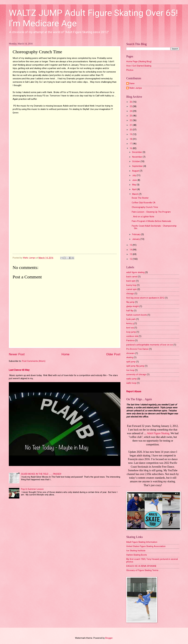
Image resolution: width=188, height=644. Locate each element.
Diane (132, 83)
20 (131, 130)
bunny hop (131, 285)
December (137, 152)
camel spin (132, 289)
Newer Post (17, 354)
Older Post (113, 354)
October (136, 161)
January (136, 239)
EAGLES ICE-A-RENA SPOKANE (141, 566)
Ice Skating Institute (136, 551)
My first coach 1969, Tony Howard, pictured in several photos (152, 560)
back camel (132, 277)
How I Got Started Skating (139, 66)
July (134, 175)
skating (130, 357)
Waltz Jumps (136, 88)
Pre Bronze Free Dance (137, 349)
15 (131, 245)
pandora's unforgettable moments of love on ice (150, 345)
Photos (130, 70)
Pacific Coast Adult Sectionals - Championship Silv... (154, 227)
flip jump (130, 302)
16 (131, 148)
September (138, 166)
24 (131, 111)
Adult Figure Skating (158, 433)
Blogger (109, 638)
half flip (130, 311)
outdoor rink (132, 336)
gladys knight (133, 306)
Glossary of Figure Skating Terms (142, 570)
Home (65, 354)
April (135, 189)
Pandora (130, 340)
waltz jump (132, 379)
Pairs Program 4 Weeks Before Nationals (151, 221)
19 (131, 134)
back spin (131, 281)
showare (130, 353)
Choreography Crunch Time (145, 207)
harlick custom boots (137, 315)
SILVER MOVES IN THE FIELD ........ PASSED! (41, 474)
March (135, 194)
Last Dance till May (19, 370)
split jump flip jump (135, 366)
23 (131, 116)
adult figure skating (135, 272)
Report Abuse (134, 391)
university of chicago (136, 374)
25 (131, 106)
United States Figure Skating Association (146, 546)
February (137, 234)
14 (131, 250)
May (134, 185)
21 (131, 125)
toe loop (130, 370)
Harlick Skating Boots (137, 555)
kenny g (130, 323)
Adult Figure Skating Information (142, 542)
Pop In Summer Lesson (32, 489)
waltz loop (131, 383)
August (136, 171)
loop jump (131, 332)
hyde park (131, 319)
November (137, 157)
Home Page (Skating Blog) (139, 62)
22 (131, 120)
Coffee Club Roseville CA (144, 203)
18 (131, 139)
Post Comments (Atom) (34, 361)
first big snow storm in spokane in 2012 (145, 298)
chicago (130, 294)
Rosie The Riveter (140, 198)
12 (131, 259)
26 (131, 102)
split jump (131, 362)
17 (131, 144)
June (135, 180)
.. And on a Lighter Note (143, 217)
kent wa (130, 328)
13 (131, 254)
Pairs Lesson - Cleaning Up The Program (151, 212)
